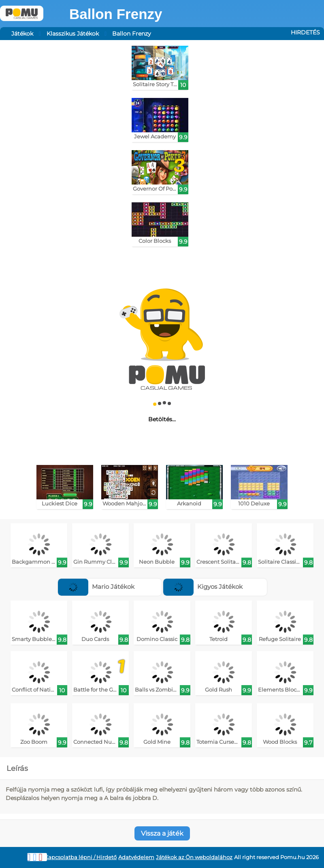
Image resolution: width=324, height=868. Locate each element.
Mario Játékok (96, 587)
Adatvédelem (136, 857)
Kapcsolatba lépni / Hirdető (81, 857)
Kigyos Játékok (203, 587)
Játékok (22, 34)
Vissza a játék (162, 833)
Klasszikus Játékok (73, 34)
